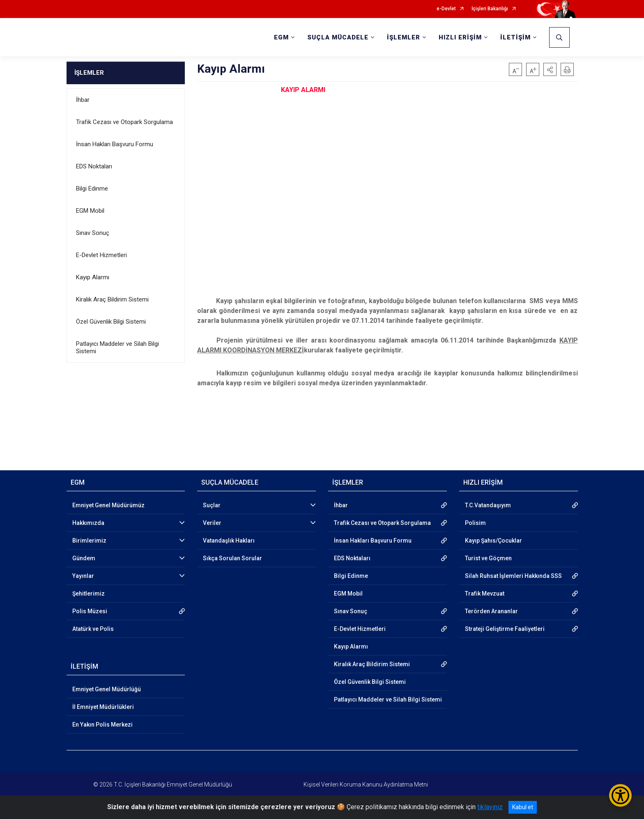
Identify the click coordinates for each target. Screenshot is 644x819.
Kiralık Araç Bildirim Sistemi (112, 299)
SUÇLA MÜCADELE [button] (338, 37)
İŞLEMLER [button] (404, 37)
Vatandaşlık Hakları (229, 541)
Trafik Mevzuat (485, 594)
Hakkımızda (88, 523)
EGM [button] (281, 37)
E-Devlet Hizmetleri (101, 255)
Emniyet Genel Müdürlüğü (107, 689)
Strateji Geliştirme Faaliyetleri (505, 629)
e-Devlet (446, 9)
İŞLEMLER (89, 73)
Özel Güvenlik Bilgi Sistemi (111, 322)
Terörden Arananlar (491, 611)
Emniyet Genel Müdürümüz (108, 505)
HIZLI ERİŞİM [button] (460, 37)
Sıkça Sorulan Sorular (232, 558)
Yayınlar (83, 576)
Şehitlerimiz (89, 594)
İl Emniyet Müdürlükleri (103, 707)
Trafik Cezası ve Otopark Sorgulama (124, 122)
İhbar (83, 100)
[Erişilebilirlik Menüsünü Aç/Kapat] (620, 795)
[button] (550, 69)
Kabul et (523, 807)
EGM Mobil (90, 211)
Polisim (475, 523)
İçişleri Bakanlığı (490, 9)
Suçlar (212, 505)
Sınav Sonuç (93, 233)
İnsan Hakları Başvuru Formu (115, 144)
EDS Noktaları (94, 166)
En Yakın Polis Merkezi (102, 725)
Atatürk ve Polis (93, 629)
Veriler (212, 523)
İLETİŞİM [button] (515, 37)
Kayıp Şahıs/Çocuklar (493, 541)
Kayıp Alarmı (93, 277)
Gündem (84, 558)
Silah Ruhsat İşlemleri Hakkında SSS (513, 576)
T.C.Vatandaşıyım (488, 505)
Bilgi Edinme (92, 189)
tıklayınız (490, 807)
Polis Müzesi (90, 611)
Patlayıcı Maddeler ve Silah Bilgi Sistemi (117, 347)
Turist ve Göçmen (488, 558)
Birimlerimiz (89, 541)
